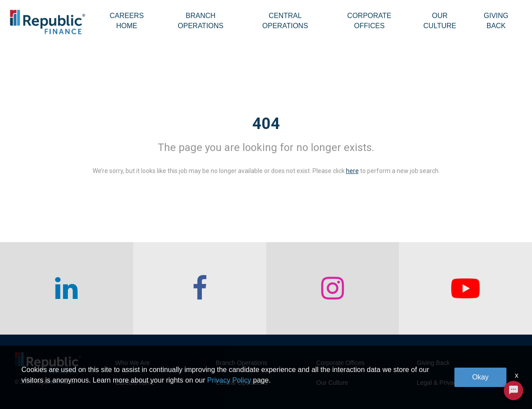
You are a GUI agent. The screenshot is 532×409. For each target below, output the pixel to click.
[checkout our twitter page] (465, 288)
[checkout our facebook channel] (200, 288)
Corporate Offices (369, 21)
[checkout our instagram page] (333, 288)
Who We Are (133, 363)
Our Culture (440, 21)
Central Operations (285, 21)
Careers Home (127, 21)
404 (266, 124)
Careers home (135, 383)
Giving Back (496, 21)
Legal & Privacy (438, 383)
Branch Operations (201, 21)
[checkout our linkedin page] (67, 288)
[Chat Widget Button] (513, 391)
